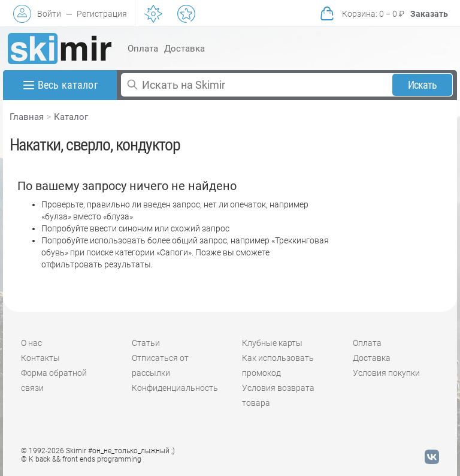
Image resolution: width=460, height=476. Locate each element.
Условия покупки (386, 373)
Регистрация (102, 14)
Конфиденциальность (175, 388)
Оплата (143, 49)
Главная (27, 117)
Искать (423, 85)
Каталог (71, 117)
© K (81, 459)
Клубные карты (272, 343)
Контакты (40, 358)
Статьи (146, 343)
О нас (31, 343)
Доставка (184, 49)
